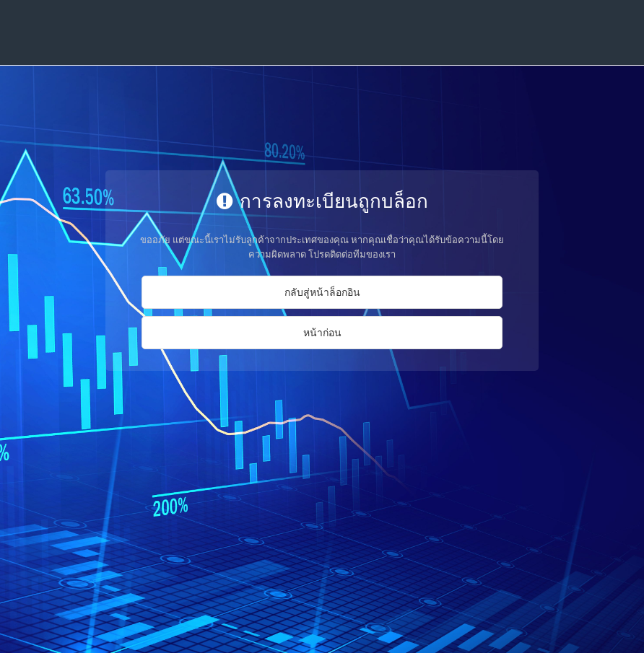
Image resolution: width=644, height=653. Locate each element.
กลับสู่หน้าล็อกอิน (322, 292)
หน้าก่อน (322, 332)
